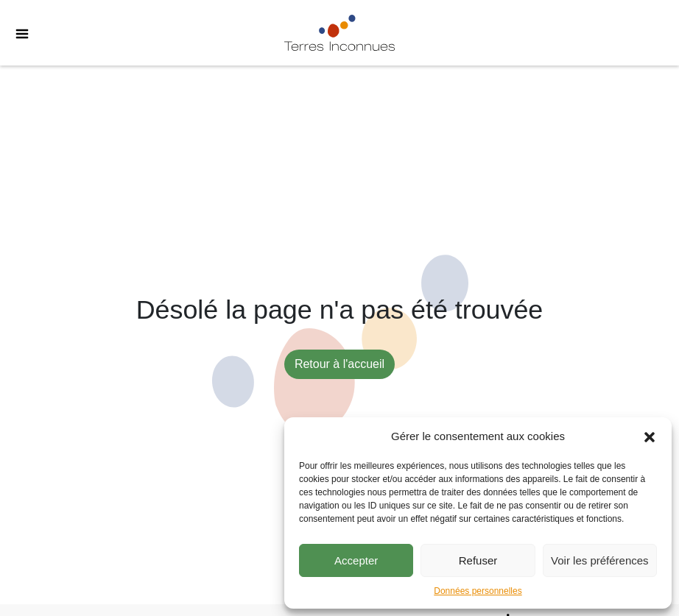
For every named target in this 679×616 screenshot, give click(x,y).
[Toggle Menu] (15, 33)
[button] (650, 436)
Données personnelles (478, 591)
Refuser (478, 560)
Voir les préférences (600, 560)
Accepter (356, 560)
